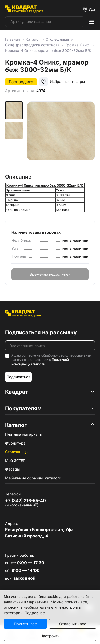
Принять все (25, 624)
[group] (61, 136)
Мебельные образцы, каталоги (33, 478)
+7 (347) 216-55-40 (25, 501)
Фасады (12, 469)
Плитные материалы (24, 434)
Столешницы (17, 452)
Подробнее (35, 613)
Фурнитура (15, 443)
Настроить (50, 636)
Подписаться (18, 377)
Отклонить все (73, 624)
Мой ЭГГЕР (15, 461)
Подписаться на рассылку (41, 332)
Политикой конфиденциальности (40, 362)
